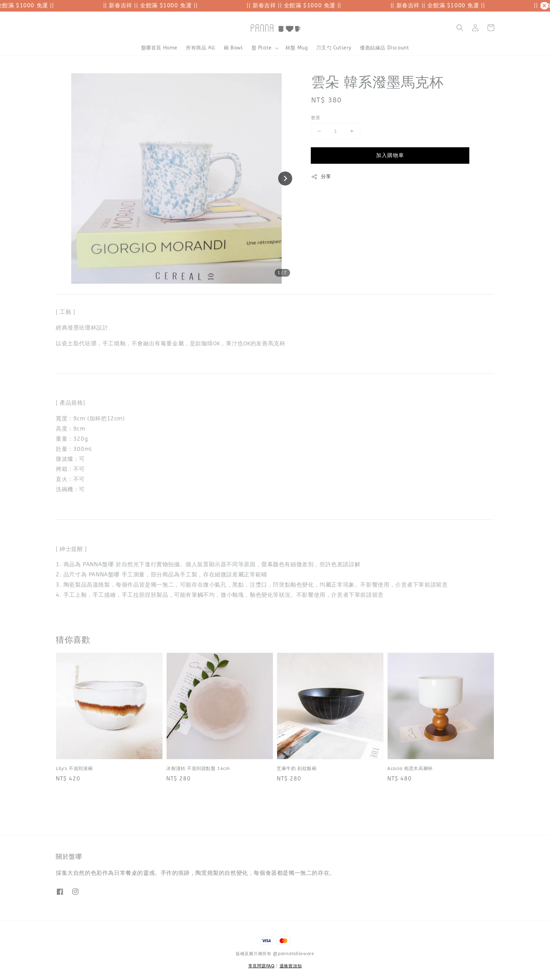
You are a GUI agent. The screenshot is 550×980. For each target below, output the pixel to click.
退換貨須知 (291, 966)
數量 (316, 118)
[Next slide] (285, 178)
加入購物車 (390, 155)
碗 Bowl (233, 48)
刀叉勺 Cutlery (334, 48)
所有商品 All (201, 48)
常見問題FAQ (261, 966)
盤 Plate (262, 48)
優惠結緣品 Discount (384, 48)
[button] (460, 28)
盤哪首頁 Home (159, 48)
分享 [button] (321, 177)
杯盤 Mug (297, 48)
